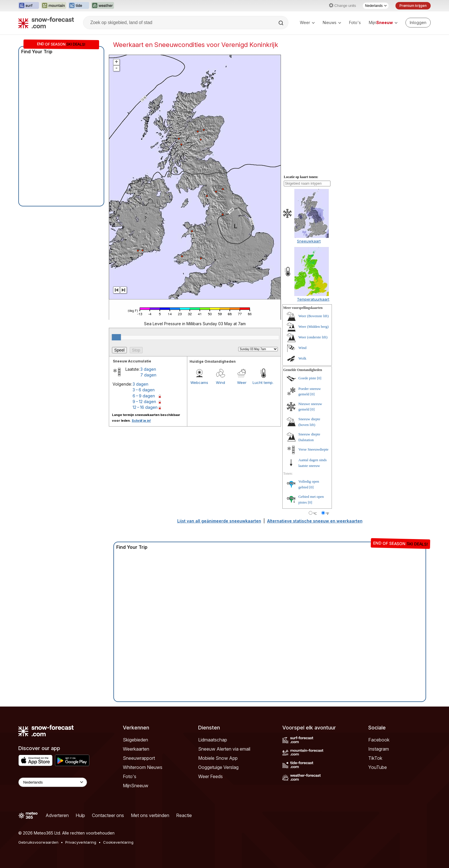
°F (327, 514)
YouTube (378, 767)
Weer (307, 22)
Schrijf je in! (141, 421)
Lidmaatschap (213, 740)
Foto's (355, 22)
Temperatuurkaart (313, 299)
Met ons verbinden (150, 815)
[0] (319, 378)
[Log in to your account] (418, 23)
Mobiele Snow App (218, 758)
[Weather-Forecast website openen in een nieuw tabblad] (103, 6)
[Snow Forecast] (46, 23)
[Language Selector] (53, 782)
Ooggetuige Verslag (218, 767)
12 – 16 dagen (145, 407)
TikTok (375, 758)
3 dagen (148, 369)
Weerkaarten (136, 749)
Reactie (184, 815)
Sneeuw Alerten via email (224, 749)
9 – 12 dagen (144, 402)
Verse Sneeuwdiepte (313, 449)
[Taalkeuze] (376, 6)
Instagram (379, 749)
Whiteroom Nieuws (143, 767)
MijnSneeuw (136, 786)
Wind (220, 382)
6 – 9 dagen (144, 396)
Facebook (379, 740)
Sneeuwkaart (309, 241)
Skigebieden (135, 740)
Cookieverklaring (118, 842)
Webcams (199, 382)
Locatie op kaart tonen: (301, 177)
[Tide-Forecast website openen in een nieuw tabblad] (79, 6)
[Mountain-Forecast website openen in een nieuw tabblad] (54, 6)
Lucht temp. (263, 382)
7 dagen (148, 375)
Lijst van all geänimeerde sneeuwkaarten (219, 521)
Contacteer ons (108, 815)
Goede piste (307, 378)
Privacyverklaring (81, 842)
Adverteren (57, 815)
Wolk (302, 358)
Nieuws (332, 22)
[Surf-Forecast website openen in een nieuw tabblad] (29, 6)
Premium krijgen (413, 6)
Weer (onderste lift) (313, 337)
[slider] (116, 337)
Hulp (80, 815)
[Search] (281, 23)
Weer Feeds (210, 776)
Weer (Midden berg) (314, 327)
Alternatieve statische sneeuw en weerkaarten (315, 521)
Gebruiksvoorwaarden (38, 842)
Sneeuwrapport (139, 758)
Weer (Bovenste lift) (314, 316)
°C (315, 514)
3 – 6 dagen (144, 390)
